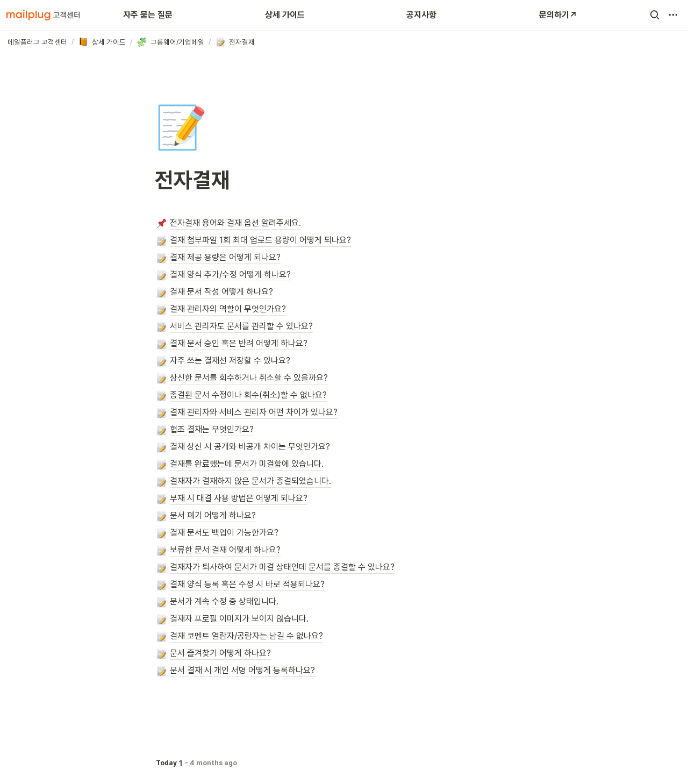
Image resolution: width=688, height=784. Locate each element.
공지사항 (421, 15)
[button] (655, 15)
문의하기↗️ (558, 15)
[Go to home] (43, 15)
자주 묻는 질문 (148, 15)
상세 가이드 (285, 15)
